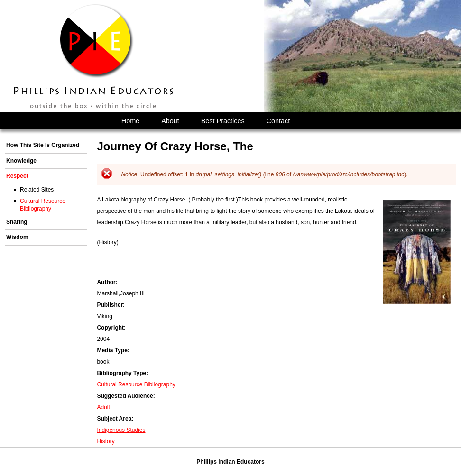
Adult (103, 407)
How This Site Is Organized (43, 145)
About (170, 121)
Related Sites (37, 190)
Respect (17, 176)
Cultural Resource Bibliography (136, 384)
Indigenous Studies (121, 430)
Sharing (17, 222)
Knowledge (21, 161)
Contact (278, 121)
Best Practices (223, 121)
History (106, 441)
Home (130, 121)
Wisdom (17, 237)
